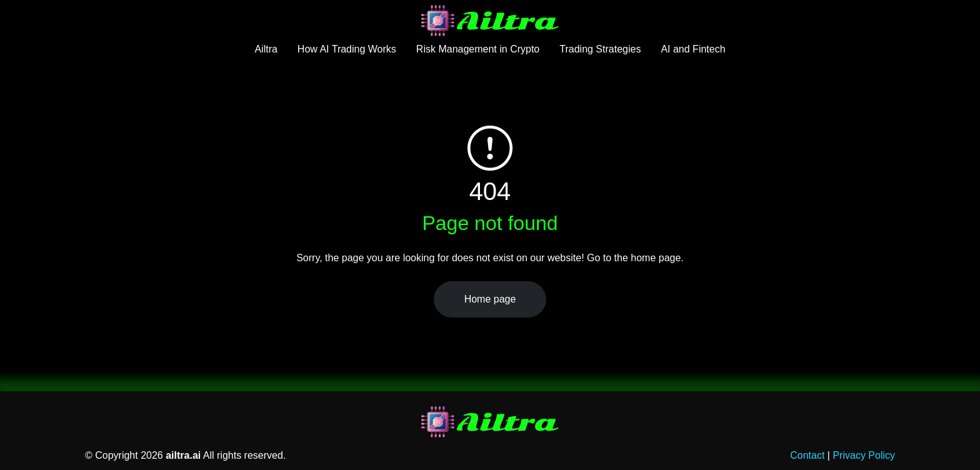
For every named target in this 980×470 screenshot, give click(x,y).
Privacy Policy (864, 455)
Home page (490, 299)
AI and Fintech (693, 49)
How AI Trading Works (347, 49)
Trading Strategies (600, 49)
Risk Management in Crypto (478, 49)
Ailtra (266, 49)
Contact (807, 455)
